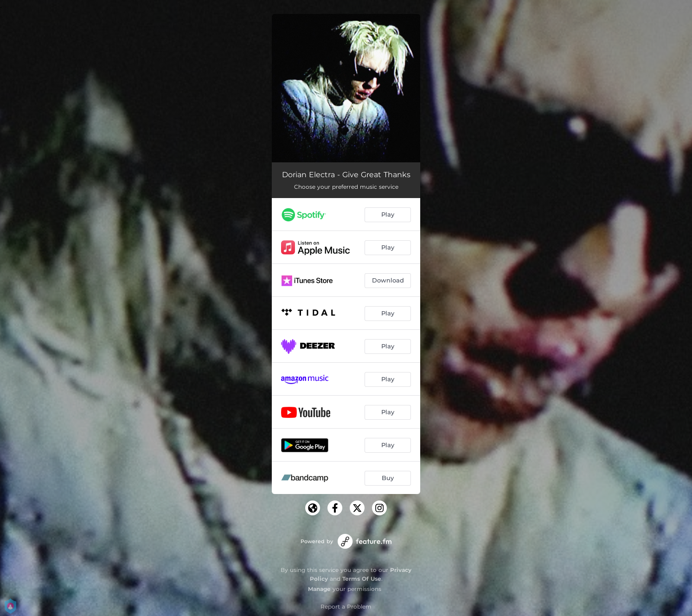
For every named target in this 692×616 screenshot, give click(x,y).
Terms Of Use (362, 579)
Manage (319, 589)
